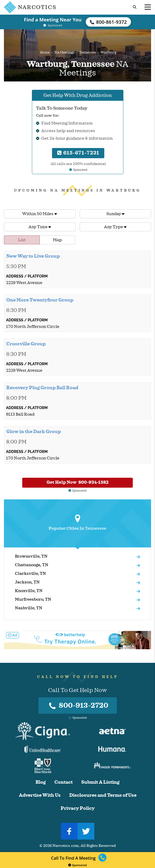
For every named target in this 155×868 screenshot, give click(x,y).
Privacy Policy (78, 808)
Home (45, 52)
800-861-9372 (108, 22)
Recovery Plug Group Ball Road (42, 388)
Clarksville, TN (30, 574)
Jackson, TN (27, 582)
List (22, 240)
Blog (41, 782)
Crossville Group (26, 344)
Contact (64, 782)
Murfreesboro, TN (33, 599)
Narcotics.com (66, 846)
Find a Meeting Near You (53, 20)
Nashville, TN (29, 608)
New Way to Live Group (33, 256)
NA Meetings (64, 52)
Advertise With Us (40, 795)
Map (57, 240)
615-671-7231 (78, 153)
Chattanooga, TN (32, 565)
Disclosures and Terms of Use (103, 795)
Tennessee (88, 52)
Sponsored (77, 865)
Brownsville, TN (31, 556)
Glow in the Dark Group (34, 432)
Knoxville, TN (29, 591)
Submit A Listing (100, 782)
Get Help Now (77, 482)
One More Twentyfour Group (40, 300)
